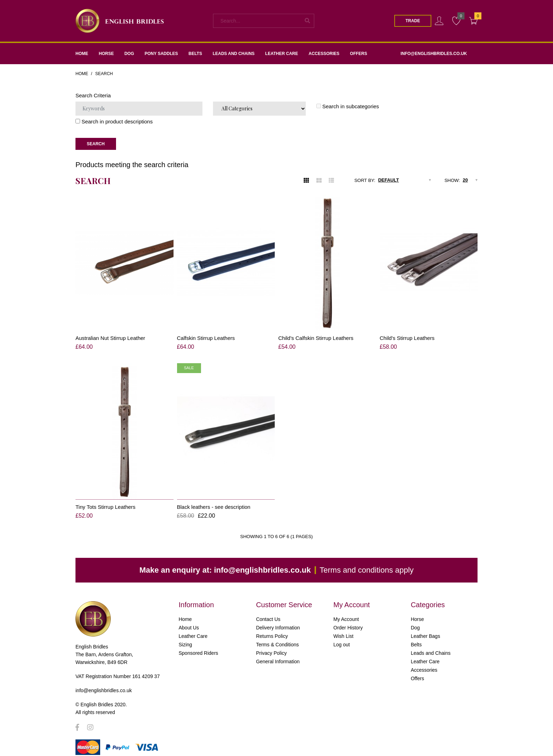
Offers (418, 672)
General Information (278, 656)
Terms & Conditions (277, 639)
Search (104, 74)
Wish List (343, 630)
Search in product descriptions (114, 121)
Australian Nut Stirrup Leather (110, 338)
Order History (348, 622)
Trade (413, 21)
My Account (346, 613)
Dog (415, 622)
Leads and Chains (431, 647)
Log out (342, 639)
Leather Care (193, 630)
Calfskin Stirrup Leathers (206, 338)
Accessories (424, 664)
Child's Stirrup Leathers (407, 338)
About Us (189, 622)
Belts (416, 639)
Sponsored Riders (199, 647)
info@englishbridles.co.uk (262, 564)
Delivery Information (278, 622)
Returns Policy (272, 630)
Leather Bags (426, 630)
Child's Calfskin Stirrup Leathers (316, 338)
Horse (417, 613)
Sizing (186, 639)
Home (82, 74)
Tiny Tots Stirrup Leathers (105, 501)
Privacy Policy (271, 647)
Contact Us (268, 613)
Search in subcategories (348, 106)
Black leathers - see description (214, 501)
